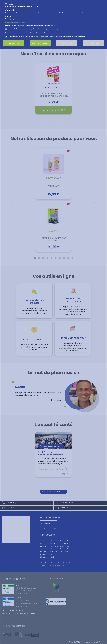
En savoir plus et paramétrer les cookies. (16, 22)
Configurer (94, 43)
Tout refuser (67, 43)
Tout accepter (13, 43)
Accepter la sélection (40, 43)
